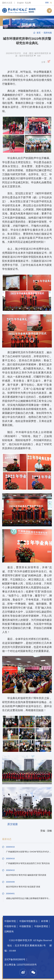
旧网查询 (9, 932)
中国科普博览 (41, 926)
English (20, 3)
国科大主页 (7, 3)
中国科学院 (10, 921)
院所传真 (29, 25)
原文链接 (13, 824)
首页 (39, 33)
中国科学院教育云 (29, 921)
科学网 (45, 921)
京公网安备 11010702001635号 (21, 965)
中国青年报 (10, 926)
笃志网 (28, 3)
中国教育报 (25, 926)
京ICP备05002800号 (15, 959)
